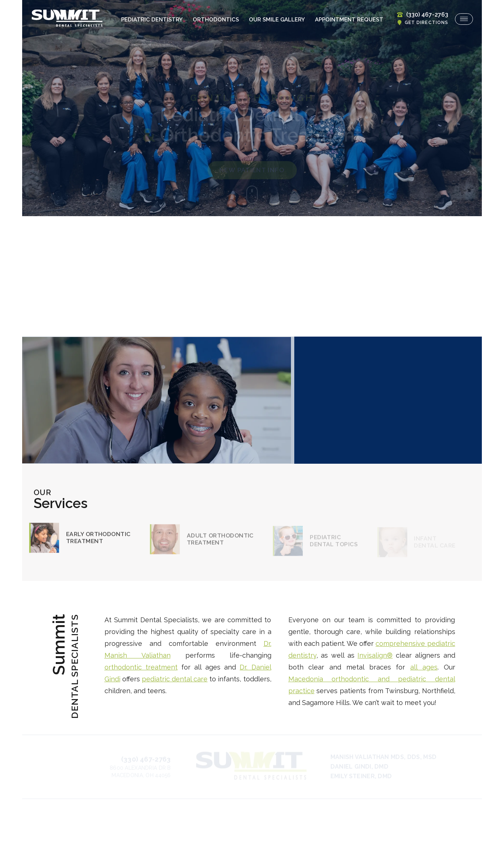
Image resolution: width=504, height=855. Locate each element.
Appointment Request (349, 20)
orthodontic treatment (141, 667)
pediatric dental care (175, 679)
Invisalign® (375, 655)
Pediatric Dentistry (152, 20)
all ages (424, 667)
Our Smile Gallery (277, 20)
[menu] (464, 19)
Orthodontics (216, 20)
